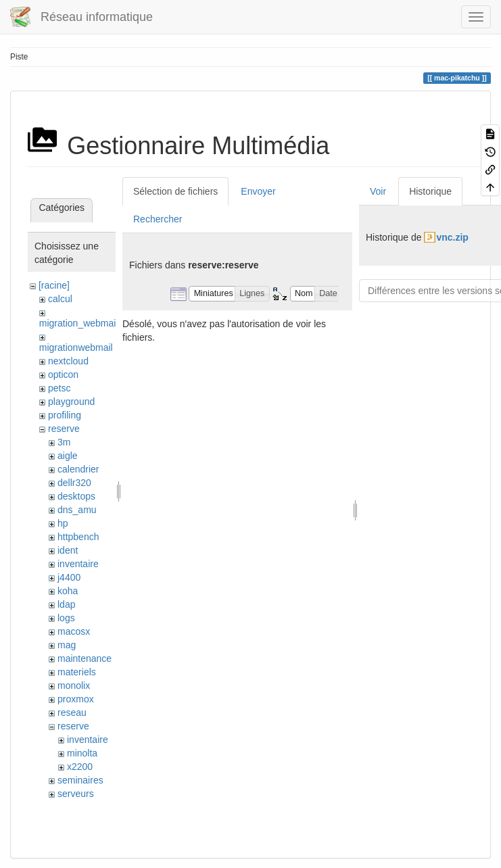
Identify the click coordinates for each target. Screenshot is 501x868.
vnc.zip (452, 237)
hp (63, 523)
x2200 (80, 767)
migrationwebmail (76, 347)
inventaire (78, 564)
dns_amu (77, 510)
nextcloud (68, 361)
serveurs (76, 794)
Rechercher (158, 219)
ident (68, 550)
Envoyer (258, 191)
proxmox (76, 699)
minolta (82, 753)
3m (64, 442)
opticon (63, 375)
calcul (60, 299)
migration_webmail (79, 323)
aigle (68, 456)
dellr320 (74, 483)
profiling (65, 415)
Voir (378, 191)
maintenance (85, 658)
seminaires (80, 780)
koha (68, 591)
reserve (64, 429)
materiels (77, 672)
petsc (59, 388)
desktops (76, 496)
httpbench (78, 537)
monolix (74, 685)
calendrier (78, 469)
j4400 (69, 577)
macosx (74, 631)
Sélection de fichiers (175, 191)
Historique (430, 191)
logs (66, 618)
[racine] (54, 285)
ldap (66, 604)
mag (67, 645)
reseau (72, 713)
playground (71, 402)
